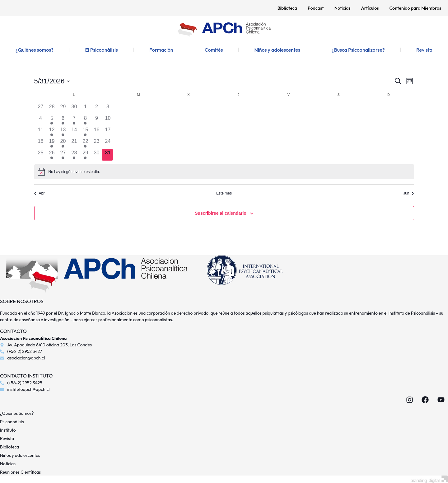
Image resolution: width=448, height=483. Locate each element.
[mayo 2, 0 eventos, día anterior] (96, 109)
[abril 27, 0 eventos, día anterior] (41, 109)
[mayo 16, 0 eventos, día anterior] (96, 132)
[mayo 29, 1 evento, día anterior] (85, 155)
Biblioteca (287, 8)
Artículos (370, 8)
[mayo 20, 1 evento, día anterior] (63, 143)
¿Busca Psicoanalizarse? (358, 50)
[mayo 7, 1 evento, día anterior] (74, 120)
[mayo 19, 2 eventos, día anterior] (52, 143)
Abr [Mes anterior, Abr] (40, 193)
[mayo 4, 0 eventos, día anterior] (41, 120)
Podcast (316, 8)
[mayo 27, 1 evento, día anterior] (63, 155)
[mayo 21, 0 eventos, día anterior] (74, 143)
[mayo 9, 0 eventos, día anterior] (96, 120)
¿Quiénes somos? (35, 50)
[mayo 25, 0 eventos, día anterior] (41, 155)
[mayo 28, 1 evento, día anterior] (74, 155)
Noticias (343, 8)
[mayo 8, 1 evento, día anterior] (85, 120)
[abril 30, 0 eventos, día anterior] (74, 109)
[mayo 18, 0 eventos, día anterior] (41, 143)
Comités (214, 50)
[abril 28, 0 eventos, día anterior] (52, 109)
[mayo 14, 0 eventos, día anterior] (74, 132)
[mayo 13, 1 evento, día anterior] (63, 132)
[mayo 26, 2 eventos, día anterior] (52, 155)
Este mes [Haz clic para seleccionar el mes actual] (224, 193)
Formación (161, 50)
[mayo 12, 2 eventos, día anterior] (52, 132)
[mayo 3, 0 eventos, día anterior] (108, 109)
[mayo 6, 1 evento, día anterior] (63, 120)
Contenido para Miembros (415, 8)
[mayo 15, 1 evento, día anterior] (85, 132)
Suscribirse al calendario (221, 213)
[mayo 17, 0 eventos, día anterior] (108, 132)
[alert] (224, 172)
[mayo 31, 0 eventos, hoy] (108, 155)
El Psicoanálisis (101, 50)
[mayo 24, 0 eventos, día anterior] (108, 143)
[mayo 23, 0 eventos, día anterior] (96, 143)
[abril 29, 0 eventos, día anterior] (63, 109)
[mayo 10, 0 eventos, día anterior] (108, 120)
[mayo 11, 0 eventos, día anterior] (41, 132)
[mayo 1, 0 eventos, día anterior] (85, 109)
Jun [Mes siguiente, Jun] (408, 193)
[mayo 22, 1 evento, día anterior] (85, 143)
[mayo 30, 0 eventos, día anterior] (96, 155)
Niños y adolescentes (277, 50)
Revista (424, 50)
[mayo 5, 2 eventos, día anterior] (52, 120)
